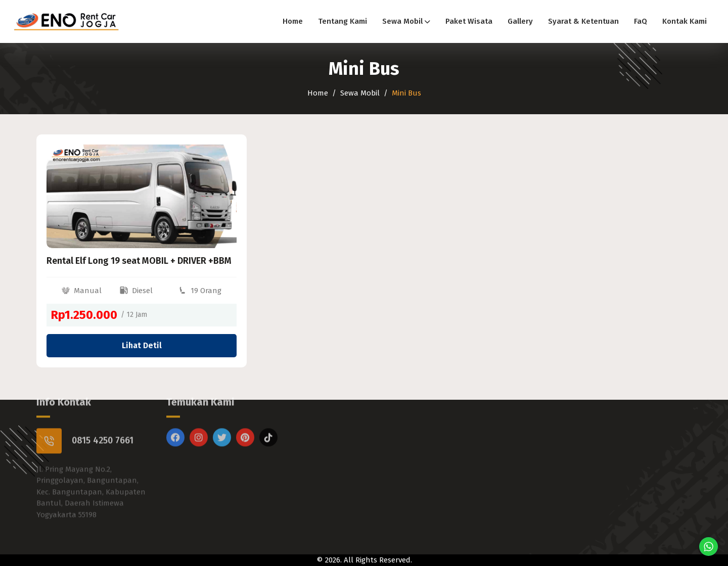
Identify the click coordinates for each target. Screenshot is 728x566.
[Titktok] (268, 421)
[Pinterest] (245, 421)
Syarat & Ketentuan (583, 21)
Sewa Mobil (406, 21)
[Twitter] (222, 421)
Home (293, 21)
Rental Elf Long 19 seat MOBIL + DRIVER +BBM (139, 261)
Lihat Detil (142, 345)
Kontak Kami (685, 21)
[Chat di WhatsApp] (709, 547)
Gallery (520, 21)
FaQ (641, 21)
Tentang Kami (343, 21)
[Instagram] (199, 421)
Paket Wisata (469, 21)
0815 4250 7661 (103, 424)
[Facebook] (175, 421)
